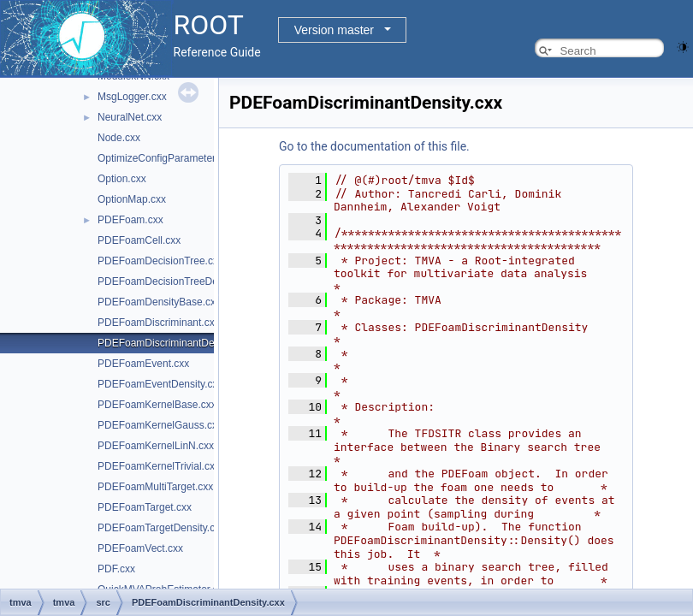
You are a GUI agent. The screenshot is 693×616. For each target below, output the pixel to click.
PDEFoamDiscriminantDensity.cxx (175, 343)
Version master (334, 30)
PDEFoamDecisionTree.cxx (160, 261)
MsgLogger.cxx (132, 97)
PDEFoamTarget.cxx (145, 507)
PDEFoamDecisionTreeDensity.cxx (177, 281)
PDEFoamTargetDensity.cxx (161, 528)
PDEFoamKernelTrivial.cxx (159, 466)
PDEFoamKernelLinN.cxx (156, 446)
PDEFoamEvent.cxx (143, 364)
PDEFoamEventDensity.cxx (160, 384)
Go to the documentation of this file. (374, 146)
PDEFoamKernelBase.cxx (157, 405)
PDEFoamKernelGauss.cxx (160, 425)
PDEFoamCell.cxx (139, 240)
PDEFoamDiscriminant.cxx (159, 323)
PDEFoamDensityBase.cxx (159, 302)
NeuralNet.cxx (130, 117)
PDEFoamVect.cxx (140, 548)
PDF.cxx (116, 569)
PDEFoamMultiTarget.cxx (155, 487)
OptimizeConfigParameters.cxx (168, 158)
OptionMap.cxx (132, 199)
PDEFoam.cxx (130, 220)
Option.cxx (122, 179)
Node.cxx (119, 138)
